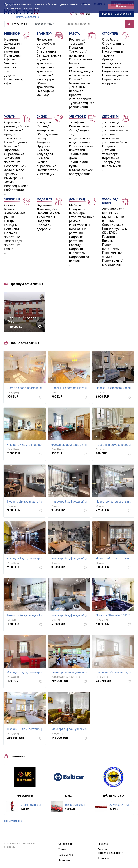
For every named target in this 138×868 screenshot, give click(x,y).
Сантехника (111, 67)
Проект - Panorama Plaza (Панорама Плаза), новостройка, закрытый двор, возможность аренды (70, 388)
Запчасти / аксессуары (46, 77)
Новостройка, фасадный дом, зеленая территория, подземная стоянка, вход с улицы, (70, 558)
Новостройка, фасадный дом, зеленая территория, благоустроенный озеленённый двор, (26, 502)
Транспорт (45, 34)
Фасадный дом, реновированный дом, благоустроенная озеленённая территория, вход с (26, 672)
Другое (10, 75)
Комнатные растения (78, 231)
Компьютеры (79, 126)
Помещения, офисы (14, 81)
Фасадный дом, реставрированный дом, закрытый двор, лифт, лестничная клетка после (26, 729)
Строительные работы (113, 45)
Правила (103, 844)
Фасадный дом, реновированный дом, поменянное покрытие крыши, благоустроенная (26, 558)
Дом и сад (77, 199)
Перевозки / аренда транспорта (14, 134)
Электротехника (82, 117)
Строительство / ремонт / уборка (17, 124)
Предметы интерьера (77, 211)
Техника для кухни (78, 164)
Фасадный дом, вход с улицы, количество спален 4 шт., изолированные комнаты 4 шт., (70, 445)
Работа (74, 34)
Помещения (13, 55)
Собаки (10, 205)
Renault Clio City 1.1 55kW (80, 805)
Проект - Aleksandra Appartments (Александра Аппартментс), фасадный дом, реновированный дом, (114, 388)
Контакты (64, 860)
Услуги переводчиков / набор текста (16, 186)
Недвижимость (16, 34)
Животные (12, 199)
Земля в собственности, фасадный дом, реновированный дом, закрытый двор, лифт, (114, 672)
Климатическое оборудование (81, 172)
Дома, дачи (13, 43)
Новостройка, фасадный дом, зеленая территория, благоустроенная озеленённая (114, 502)
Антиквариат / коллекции (113, 211)
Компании (103, 858)
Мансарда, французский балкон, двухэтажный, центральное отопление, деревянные (70, 729)
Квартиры (12, 39)
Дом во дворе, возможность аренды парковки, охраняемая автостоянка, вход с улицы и (26, 388)
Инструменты (79, 225)
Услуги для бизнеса (45, 156)
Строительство (80, 59)
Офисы (10, 59)
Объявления (66, 844)
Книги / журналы (115, 229)
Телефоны (77, 122)
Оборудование (48, 134)
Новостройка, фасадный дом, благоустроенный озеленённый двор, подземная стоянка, (114, 558)
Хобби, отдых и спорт (114, 201)
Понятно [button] (121, 6)
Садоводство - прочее (80, 259)
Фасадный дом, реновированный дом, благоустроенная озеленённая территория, (26, 445)
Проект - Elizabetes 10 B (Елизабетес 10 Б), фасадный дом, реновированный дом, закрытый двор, (114, 615)
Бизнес (42, 117)
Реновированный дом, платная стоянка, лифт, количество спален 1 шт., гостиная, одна (70, 672)
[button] (43, 8)
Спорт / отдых (113, 225)
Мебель (75, 205)
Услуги (10, 117)
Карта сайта (66, 855)
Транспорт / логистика (78, 53)
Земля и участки (10, 65)
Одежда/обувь (48, 205)
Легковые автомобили (46, 41)
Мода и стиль (47, 199)
